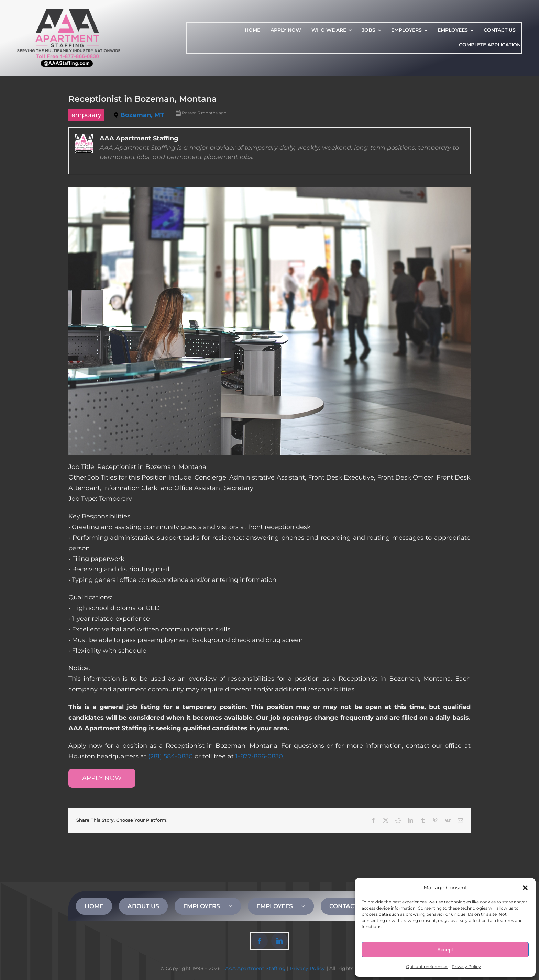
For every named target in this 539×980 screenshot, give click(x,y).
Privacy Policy (466, 966)
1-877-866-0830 (259, 756)
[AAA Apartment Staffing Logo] (69, 12)
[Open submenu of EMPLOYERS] (235, 906)
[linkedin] (279, 941)
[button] (525, 888)
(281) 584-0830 (170, 756)
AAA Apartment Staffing (255, 968)
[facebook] (260, 941)
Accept (445, 950)
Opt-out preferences (427, 966)
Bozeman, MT (142, 115)
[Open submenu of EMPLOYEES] (308, 906)
